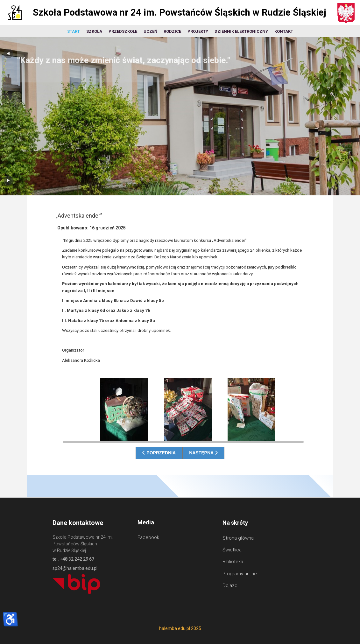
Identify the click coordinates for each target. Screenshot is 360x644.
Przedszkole (123, 31)
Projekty (198, 31)
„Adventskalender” (79, 216)
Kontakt (284, 31)
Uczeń (150, 31)
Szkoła (94, 31)
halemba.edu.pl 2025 (180, 628)
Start (74, 31)
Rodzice (172, 31)
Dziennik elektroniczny (241, 31)
